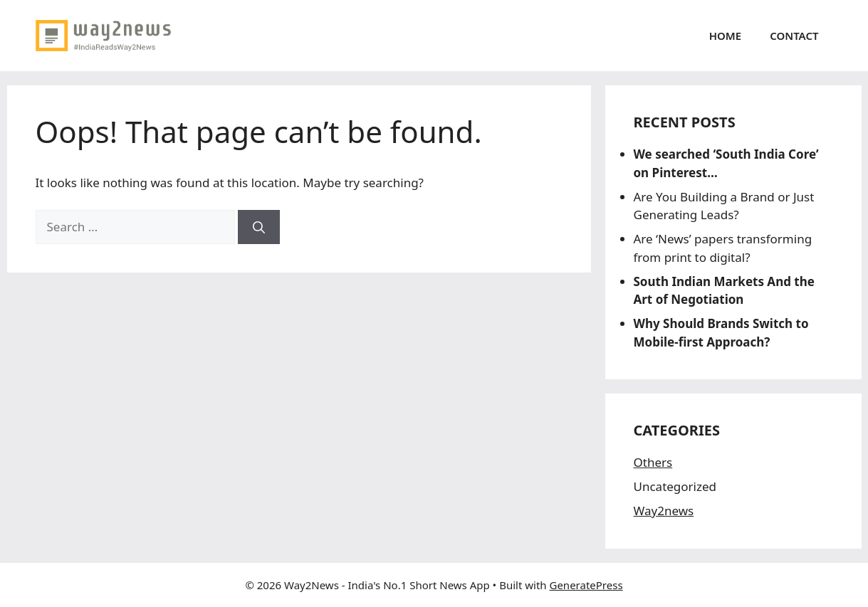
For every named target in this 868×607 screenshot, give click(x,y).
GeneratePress (586, 585)
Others (653, 462)
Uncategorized (675, 486)
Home (725, 36)
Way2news (664, 511)
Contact (794, 36)
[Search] (259, 227)
